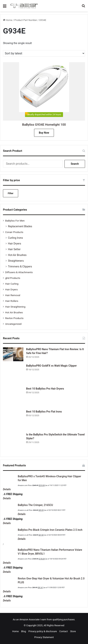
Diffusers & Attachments (19, 272)
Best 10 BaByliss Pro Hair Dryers (45, 389)
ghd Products (13, 278)
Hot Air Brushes (14, 312)
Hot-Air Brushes (17, 255)
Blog (24, 631)
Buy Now (44, 133)
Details (7, 489)
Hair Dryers (15, 244)
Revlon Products (14, 318)
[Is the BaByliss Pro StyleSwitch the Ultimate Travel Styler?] (13, 443)
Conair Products (14, 232)
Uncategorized (13, 324)
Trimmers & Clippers (20, 266)
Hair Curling (12, 284)
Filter (11, 193)
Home (9, 20)
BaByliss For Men (15, 221)
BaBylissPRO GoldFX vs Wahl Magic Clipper (51, 366)
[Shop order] (44, 53)
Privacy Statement (44, 637)
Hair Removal (13, 295)
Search (75, 164)
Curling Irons (15, 238)
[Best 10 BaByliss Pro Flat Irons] (13, 420)
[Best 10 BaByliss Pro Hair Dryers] (13, 397)
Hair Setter (14, 249)
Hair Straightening (15, 307)
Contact (63, 631)
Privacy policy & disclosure (43, 631)
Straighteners (16, 261)
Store (73, 631)
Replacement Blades (20, 226)
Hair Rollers (12, 301)
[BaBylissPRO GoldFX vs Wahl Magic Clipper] (13, 374)
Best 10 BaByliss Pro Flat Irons (44, 412)
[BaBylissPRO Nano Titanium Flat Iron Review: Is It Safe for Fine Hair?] (13, 354)
